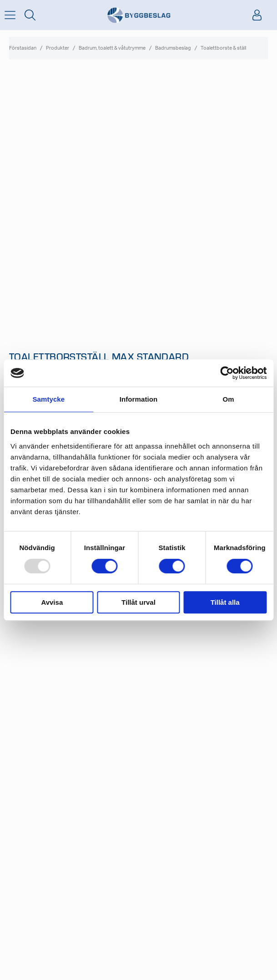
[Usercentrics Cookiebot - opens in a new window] (227, 373)
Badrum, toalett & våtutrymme (112, 48)
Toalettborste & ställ (223, 48)
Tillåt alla (225, 602)
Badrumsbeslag (173, 48)
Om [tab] (229, 399)
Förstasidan (23, 48)
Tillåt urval (138, 602)
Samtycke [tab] (48, 399)
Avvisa (52, 602)
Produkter (58, 48)
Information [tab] (139, 399)
